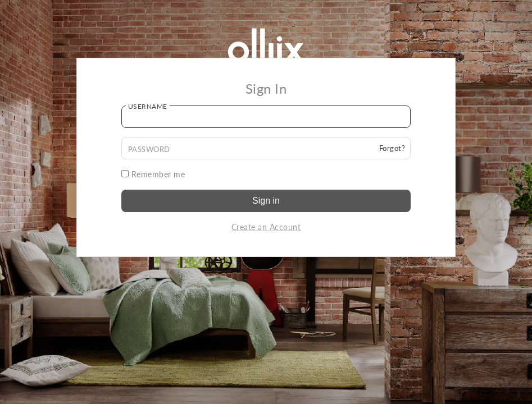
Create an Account (266, 227)
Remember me (153, 174)
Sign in (266, 201)
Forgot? (392, 148)
